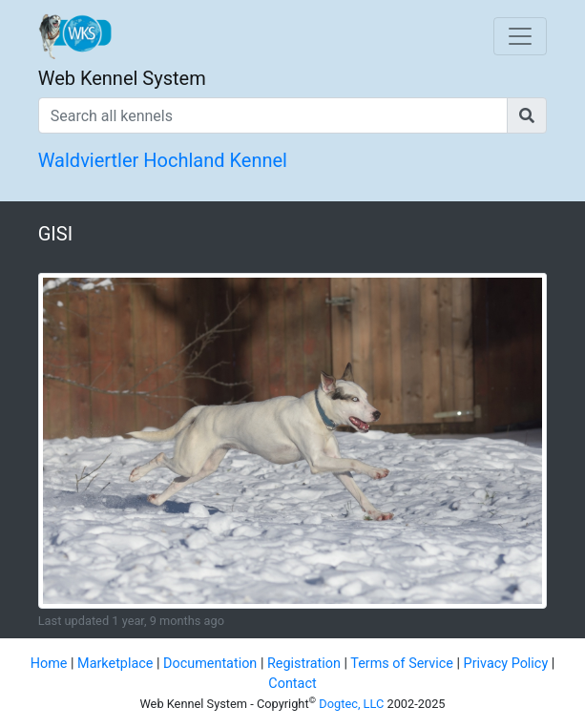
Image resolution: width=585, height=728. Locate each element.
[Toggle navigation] (520, 36)
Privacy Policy (506, 664)
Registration (304, 664)
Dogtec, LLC (351, 704)
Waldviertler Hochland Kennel (163, 160)
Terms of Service (402, 664)
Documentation (210, 664)
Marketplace (115, 664)
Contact (292, 684)
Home (49, 664)
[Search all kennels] (273, 115)
